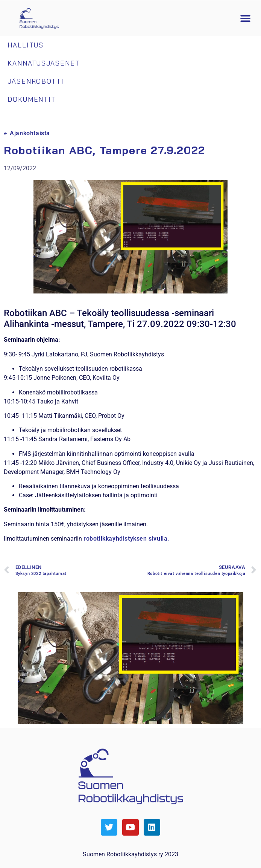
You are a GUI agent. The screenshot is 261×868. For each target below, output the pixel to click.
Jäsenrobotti (36, 81)
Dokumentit (32, 99)
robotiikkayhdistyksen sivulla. (127, 539)
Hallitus (26, 45)
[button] (246, 18)
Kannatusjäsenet (44, 63)
